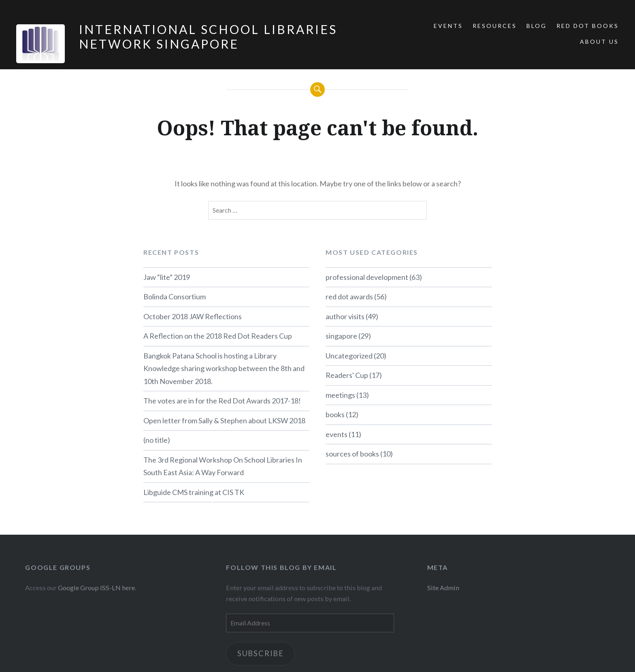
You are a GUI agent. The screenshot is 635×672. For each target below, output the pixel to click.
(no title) (157, 440)
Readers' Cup (347, 375)
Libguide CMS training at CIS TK (194, 492)
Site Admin (443, 588)
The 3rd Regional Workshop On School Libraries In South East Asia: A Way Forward (223, 466)
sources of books (352, 454)
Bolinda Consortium (175, 297)
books (335, 414)
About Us (599, 42)
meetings (340, 395)
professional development (367, 277)
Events (448, 26)
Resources (495, 26)
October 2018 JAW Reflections (193, 316)
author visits (345, 316)
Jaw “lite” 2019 (167, 277)
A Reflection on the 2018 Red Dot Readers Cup (218, 336)
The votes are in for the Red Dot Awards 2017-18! (222, 401)
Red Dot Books (588, 26)
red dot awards (349, 297)
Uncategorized (349, 356)
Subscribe (261, 653)
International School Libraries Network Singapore (208, 36)
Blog (537, 26)
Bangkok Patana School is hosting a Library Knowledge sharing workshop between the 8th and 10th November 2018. (224, 368)
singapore (341, 336)
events (337, 434)
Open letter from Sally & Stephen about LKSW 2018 (224, 420)
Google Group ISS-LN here (96, 588)
